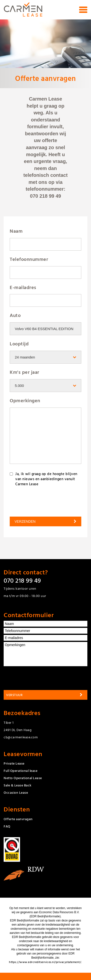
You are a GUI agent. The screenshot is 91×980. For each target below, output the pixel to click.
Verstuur (14, 695)
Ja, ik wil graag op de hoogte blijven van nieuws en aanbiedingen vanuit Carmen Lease (46, 479)
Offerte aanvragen (18, 819)
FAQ (7, 826)
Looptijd (19, 344)
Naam (16, 231)
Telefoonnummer (29, 259)
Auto (15, 315)
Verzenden (25, 521)
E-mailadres (23, 287)
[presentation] (35, 499)
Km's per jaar (25, 372)
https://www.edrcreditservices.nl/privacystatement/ (45, 962)
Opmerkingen (25, 400)
